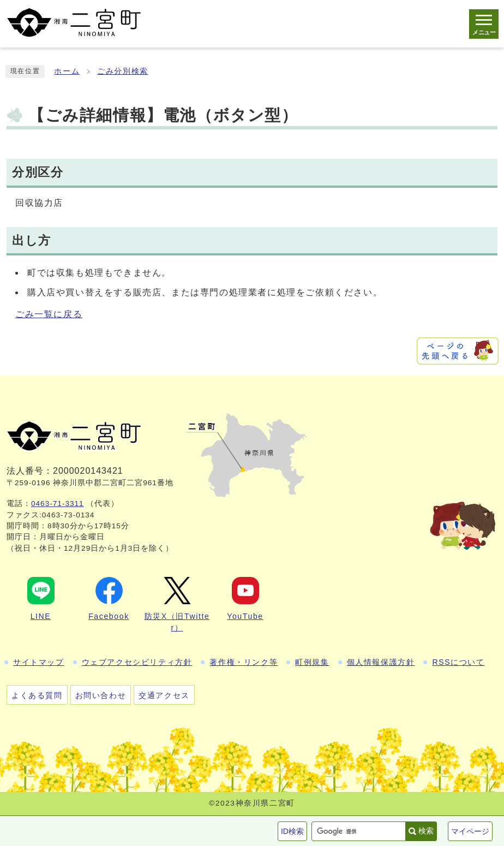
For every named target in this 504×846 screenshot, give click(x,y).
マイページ (470, 831)
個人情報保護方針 (381, 662)
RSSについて (458, 662)
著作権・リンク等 (244, 662)
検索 (426, 831)
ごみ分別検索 (123, 71)
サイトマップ (39, 662)
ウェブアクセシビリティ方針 (137, 662)
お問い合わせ (101, 695)
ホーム (67, 71)
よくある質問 (37, 695)
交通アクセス (164, 695)
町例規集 (312, 662)
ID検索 (292, 831)
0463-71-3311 (58, 504)
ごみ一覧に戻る (49, 314)
